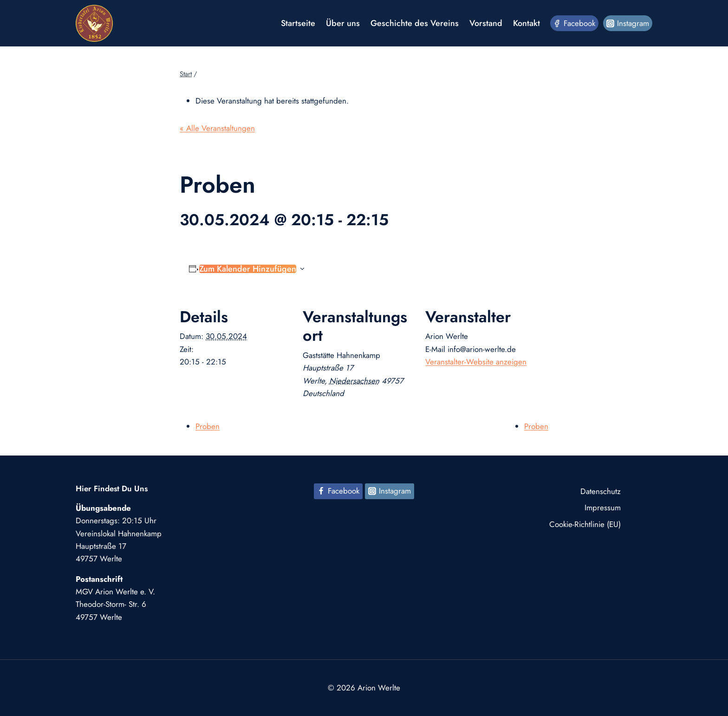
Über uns (343, 23)
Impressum (603, 508)
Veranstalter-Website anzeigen (476, 362)
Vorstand (486, 23)
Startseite (298, 23)
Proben (208, 426)
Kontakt (526, 23)
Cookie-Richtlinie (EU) (585, 524)
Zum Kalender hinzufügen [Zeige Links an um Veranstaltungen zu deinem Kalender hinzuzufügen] (248, 269)
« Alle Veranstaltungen (217, 128)
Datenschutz (601, 491)
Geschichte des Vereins (415, 23)
